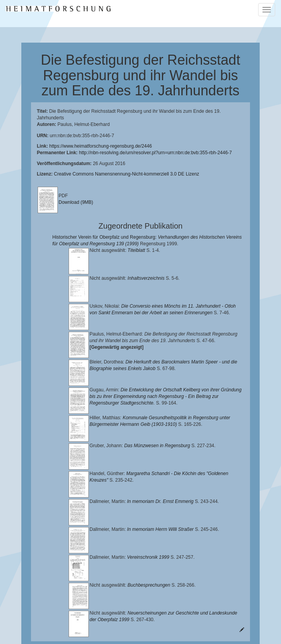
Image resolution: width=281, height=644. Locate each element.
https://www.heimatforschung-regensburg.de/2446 (101, 146)
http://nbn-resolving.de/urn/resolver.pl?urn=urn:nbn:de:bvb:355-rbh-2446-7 (156, 153)
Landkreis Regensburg (178, 615)
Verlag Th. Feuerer (203, 621)
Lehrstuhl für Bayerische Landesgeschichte (126, 609)
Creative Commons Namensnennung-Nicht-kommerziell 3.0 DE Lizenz (127, 174)
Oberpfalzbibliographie (174, 627)
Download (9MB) (76, 202)
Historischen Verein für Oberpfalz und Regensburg (90, 615)
